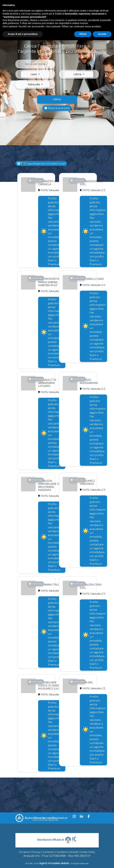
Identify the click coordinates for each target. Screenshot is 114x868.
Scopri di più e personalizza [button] (23, 34)
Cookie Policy (87, 852)
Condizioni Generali (67, 852)
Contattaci (48, 852)
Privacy (36, 852)
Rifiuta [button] (83, 34)
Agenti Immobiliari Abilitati (54, 863)
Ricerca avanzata (57, 108)
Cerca (57, 99)
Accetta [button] (102, 34)
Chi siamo (25, 852)
